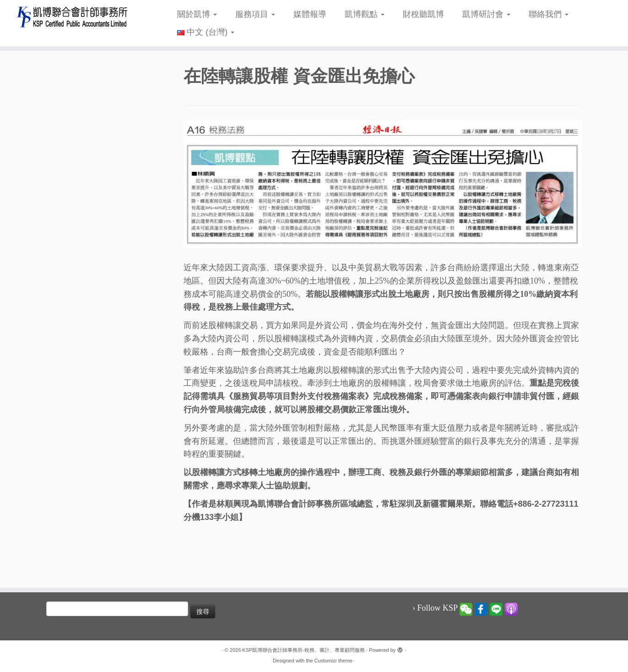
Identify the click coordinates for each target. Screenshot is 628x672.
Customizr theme (333, 661)
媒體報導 (310, 14)
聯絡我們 (549, 14)
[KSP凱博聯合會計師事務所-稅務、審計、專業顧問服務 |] (73, 17)
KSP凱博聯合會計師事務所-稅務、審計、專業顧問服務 (303, 650)
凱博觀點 (365, 14)
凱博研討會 (486, 14)
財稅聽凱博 (423, 14)
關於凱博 (197, 14)
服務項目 (255, 14)
